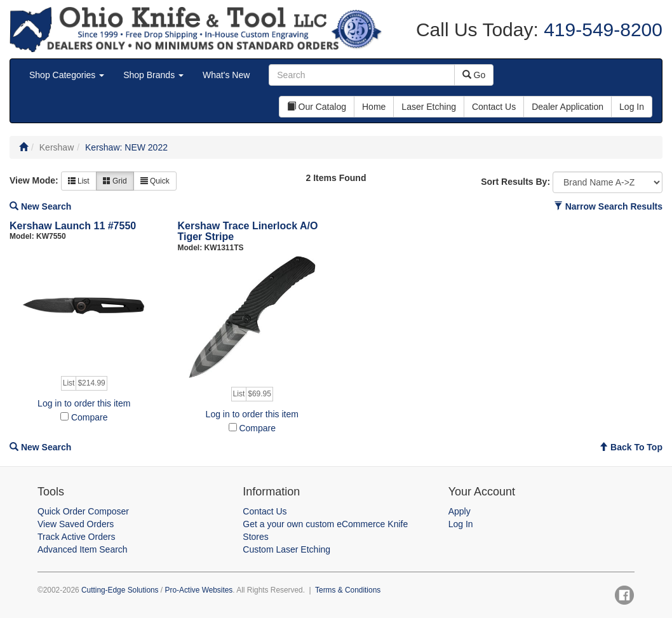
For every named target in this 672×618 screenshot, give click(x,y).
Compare (90, 417)
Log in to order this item (84, 403)
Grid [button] (115, 181)
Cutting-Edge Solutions (120, 590)
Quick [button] (155, 181)
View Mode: (34, 180)
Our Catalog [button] (317, 107)
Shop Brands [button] (153, 75)
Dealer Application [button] (568, 107)
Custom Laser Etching (286, 549)
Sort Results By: (515, 182)
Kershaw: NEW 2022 (126, 147)
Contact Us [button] (494, 107)
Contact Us (265, 511)
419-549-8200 (601, 30)
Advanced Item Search (83, 549)
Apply (460, 511)
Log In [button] (632, 107)
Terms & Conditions (348, 590)
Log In (461, 524)
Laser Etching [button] (429, 107)
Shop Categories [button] (67, 75)
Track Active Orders (76, 537)
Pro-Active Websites (198, 590)
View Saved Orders (76, 524)
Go (474, 75)
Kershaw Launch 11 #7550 (73, 226)
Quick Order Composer (83, 511)
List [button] (79, 181)
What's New (226, 75)
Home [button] (374, 107)
